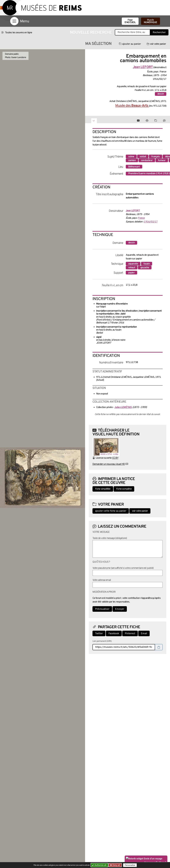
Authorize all (99, 865)
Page (130, 21)
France (141, 218)
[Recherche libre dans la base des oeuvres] (132, 32)
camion (132, 160)
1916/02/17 (151, 222)
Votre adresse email (102, 580)
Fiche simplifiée (103, 489)
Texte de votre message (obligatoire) (110, 538)
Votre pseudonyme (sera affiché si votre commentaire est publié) (123, 568)
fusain (147, 264)
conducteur (147, 160)
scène (131, 157)
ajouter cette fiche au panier (111, 511)
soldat (143, 157)
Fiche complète (124, 489)
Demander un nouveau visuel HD (109, 464)
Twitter (99, 634)
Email (144, 634)
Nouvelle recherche (91, 33)
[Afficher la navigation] (14, 21)
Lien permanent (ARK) (102, 641)
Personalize (130, 865)
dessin (161, 94)
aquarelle (133, 264)
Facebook (114, 634)
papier (131, 273)
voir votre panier (156, 44)
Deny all (116, 865)
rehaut (132, 268)
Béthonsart (134, 167)
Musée (151, 21)
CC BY (115, 458)
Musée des (132, 106)
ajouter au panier (130, 44)
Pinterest (130, 634)
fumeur (162, 160)
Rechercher (159, 32)
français (156, 157)
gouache (145, 268)
